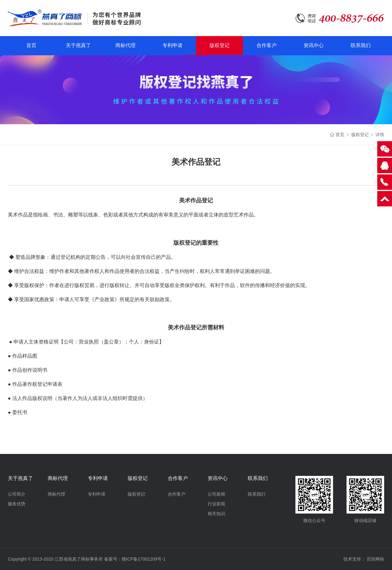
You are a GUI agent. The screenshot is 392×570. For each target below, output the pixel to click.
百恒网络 (375, 559)
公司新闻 (216, 494)
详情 (380, 135)
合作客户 (267, 45)
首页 (31, 45)
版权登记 (220, 45)
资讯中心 (314, 45)
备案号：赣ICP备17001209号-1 (135, 559)
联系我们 (361, 45)
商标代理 (125, 45)
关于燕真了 (78, 45)
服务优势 (17, 504)
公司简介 (17, 494)
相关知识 (216, 514)
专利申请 (172, 45)
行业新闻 (216, 504)
